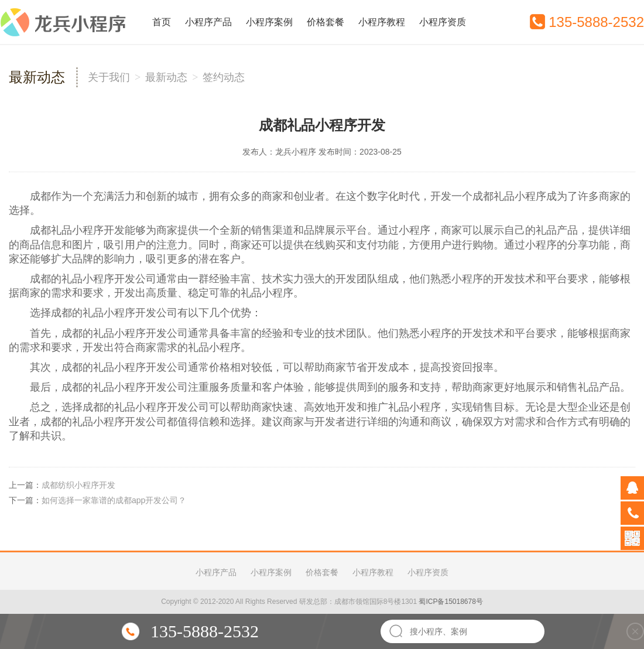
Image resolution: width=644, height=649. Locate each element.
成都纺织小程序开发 (78, 485)
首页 (162, 22)
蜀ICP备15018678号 (451, 602)
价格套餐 (326, 22)
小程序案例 (269, 22)
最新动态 (166, 77)
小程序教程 (382, 22)
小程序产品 (208, 22)
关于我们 (109, 77)
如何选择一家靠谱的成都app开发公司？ (114, 500)
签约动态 (224, 77)
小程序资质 (443, 22)
